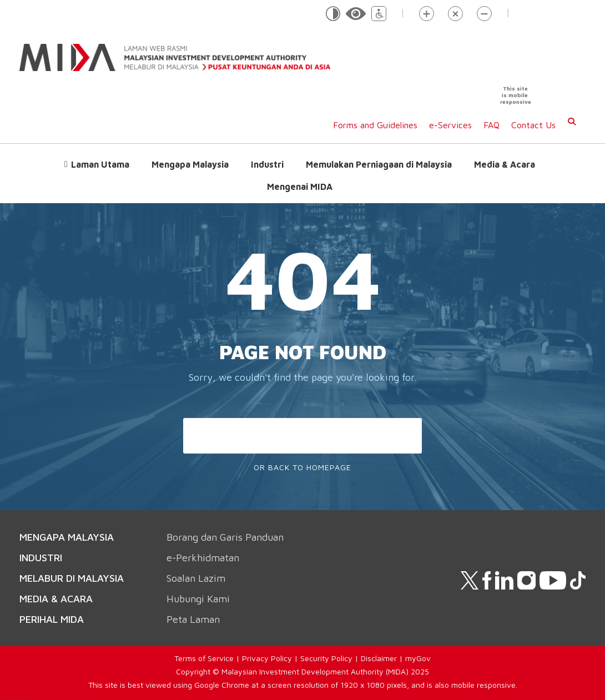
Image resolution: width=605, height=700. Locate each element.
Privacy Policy (267, 658)
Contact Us (533, 125)
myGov (418, 658)
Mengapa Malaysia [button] (190, 164)
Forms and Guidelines (375, 125)
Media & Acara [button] (505, 164)
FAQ (491, 125)
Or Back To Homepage (302, 467)
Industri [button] (267, 164)
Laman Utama (100, 164)
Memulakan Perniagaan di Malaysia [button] (379, 164)
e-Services (450, 125)
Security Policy (326, 658)
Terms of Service (204, 658)
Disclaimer (379, 658)
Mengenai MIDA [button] (300, 187)
